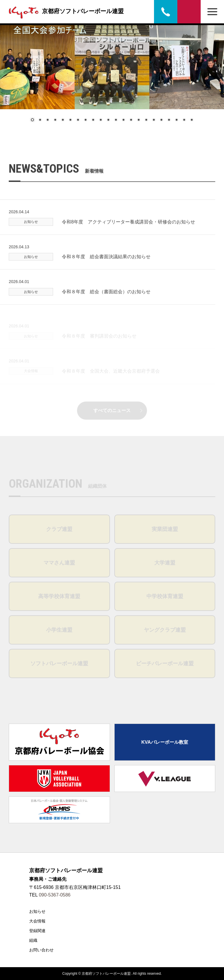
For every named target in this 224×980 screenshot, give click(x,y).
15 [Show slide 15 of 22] (139, 120)
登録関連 (37, 931)
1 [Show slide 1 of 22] (32, 120)
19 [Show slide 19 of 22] (169, 120)
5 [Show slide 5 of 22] (63, 120)
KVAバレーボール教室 (165, 742)
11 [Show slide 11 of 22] (108, 120)
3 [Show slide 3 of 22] (48, 120)
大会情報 (37, 921)
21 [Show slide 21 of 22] (184, 120)
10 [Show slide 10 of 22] (101, 120)
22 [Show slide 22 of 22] (192, 120)
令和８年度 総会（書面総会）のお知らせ (106, 301)
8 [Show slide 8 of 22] (85, 120)
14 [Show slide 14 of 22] (131, 120)
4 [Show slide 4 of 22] (55, 120)
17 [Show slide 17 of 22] (154, 120)
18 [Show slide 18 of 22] (161, 120)
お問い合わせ (189, 12)
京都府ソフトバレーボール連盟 (65, 11)
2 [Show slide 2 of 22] (40, 120)
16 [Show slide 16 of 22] (146, 120)
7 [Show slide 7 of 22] (78, 120)
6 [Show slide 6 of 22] (70, 120)
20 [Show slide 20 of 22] (176, 120)
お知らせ (37, 911)
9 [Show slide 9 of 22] (93, 120)
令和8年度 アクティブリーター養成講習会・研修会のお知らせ (128, 231)
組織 (33, 940)
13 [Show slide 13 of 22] (123, 120)
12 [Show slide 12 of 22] (116, 120)
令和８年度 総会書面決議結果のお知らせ (106, 266)
